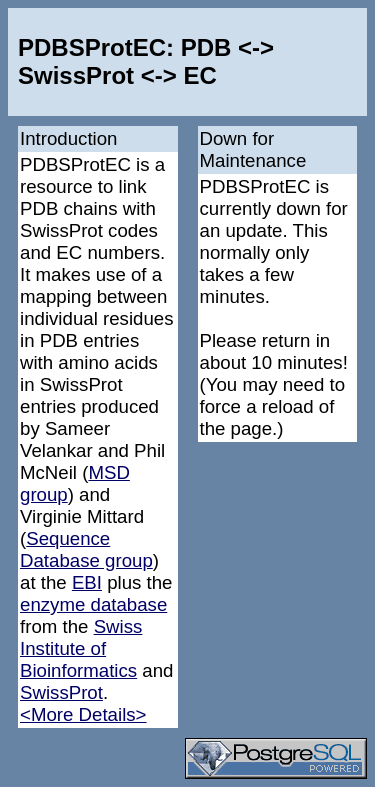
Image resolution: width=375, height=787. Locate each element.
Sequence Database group (86, 549)
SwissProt (61, 692)
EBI (87, 582)
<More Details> (83, 714)
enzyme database (93, 604)
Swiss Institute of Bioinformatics (81, 648)
